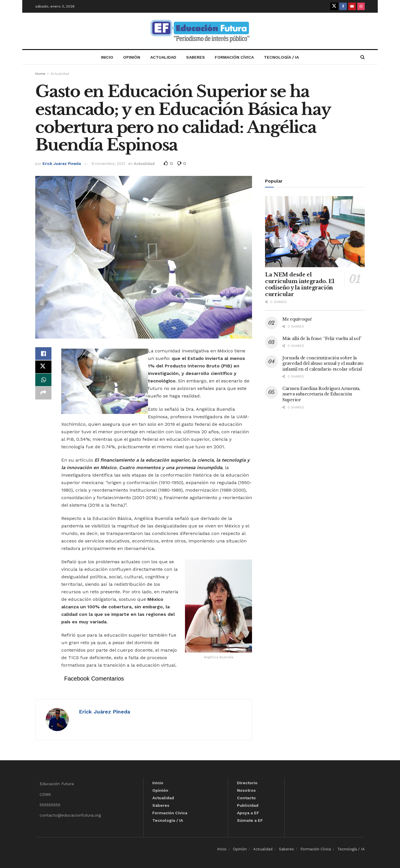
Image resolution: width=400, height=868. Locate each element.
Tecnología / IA (281, 57)
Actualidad (163, 57)
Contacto (246, 798)
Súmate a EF (250, 820)
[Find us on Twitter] (334, 6)
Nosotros (246, 790)
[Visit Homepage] (200, 31)
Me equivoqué (297, 319)
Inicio (107, 57)
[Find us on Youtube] (352, 6)
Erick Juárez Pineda (62, 164)
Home (40, 74)
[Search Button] (363, 57)
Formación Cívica (234, 57)
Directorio (247, 783)
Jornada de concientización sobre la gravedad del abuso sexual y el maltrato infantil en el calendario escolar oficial (323, 364)
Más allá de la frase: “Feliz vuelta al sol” (322, 339)
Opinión (132, 57)
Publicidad (248, 805)
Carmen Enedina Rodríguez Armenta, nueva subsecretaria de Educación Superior (321, 394)
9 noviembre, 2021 (108, 164)
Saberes (196, 57)
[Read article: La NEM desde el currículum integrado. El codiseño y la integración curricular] (315, 232)
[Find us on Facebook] (343, 6)
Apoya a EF (248, 813)
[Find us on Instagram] (361, 6)
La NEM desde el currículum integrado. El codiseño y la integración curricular (300, 285)
